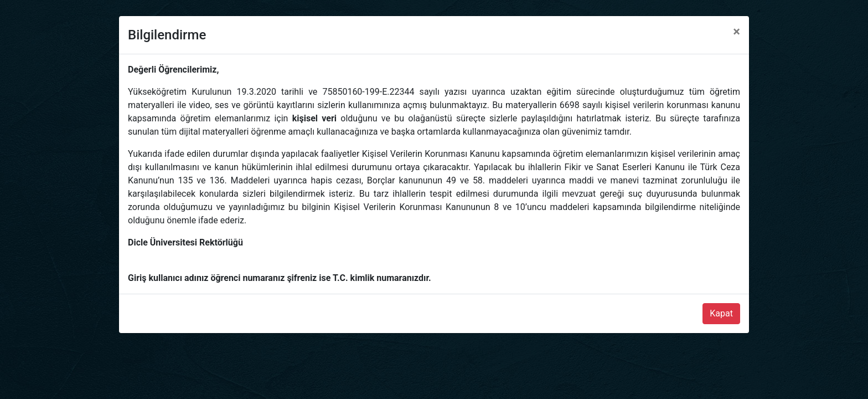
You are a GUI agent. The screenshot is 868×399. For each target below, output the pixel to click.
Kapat (721, 313)
